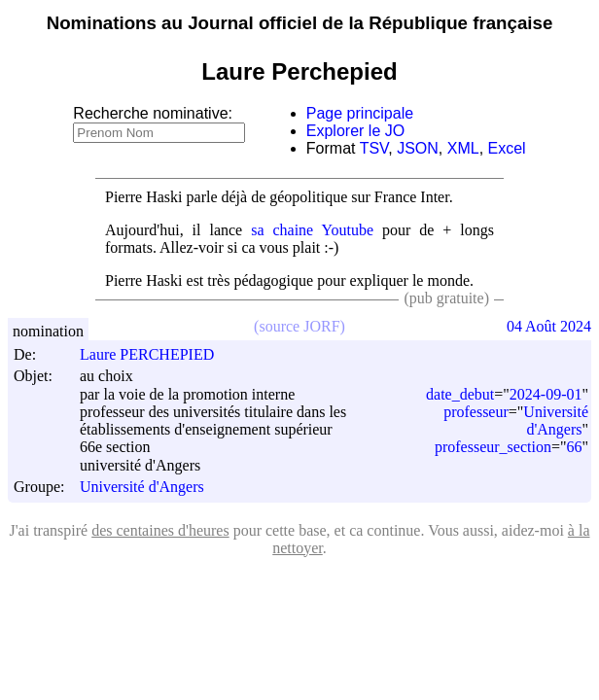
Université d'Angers (142, 488)
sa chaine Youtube (312, 230)
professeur (476, 412)
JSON (418, 148)
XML (463, 148)
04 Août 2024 (549, 326)
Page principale (360, 113)
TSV (374, 148)
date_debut (460, 394)
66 (574, 447)
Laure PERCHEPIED (156, 354)
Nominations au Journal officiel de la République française (300, 23)
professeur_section (493, 447)
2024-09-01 (546, 394)
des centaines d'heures (160, 530)
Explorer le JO (355, 131)
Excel (507, 148)
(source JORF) (299, 326)
